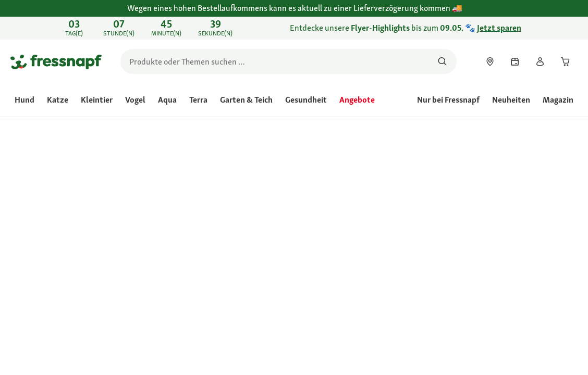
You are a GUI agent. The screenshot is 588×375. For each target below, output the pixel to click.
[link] (294, 28)
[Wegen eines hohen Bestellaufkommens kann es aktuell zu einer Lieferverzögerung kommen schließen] (570, 14)
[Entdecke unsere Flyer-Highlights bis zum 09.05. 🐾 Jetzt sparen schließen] (570, 28)
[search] (289, 61)
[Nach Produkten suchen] (442, 61)
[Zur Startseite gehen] (56, 61)
